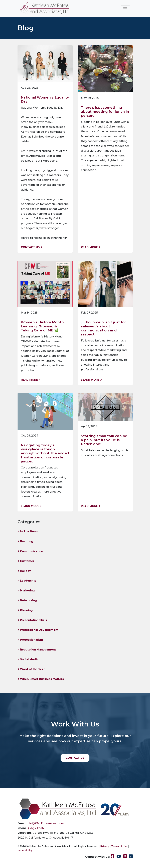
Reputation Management (37, 650)
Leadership (27, 581)
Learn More (91, 380)
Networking (27, 600)
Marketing (26, 591)
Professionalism (30, 640)
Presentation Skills (32, 620)
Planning (25, 610)
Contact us (32, 247)
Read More (91, 247)
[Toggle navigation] (125, 9)
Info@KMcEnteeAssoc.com (45, 823)
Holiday (24, 571)
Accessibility (25, 850)
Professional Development (38, 630)
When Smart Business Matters (41, 679)
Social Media (28, 659)
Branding (25, 541)
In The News (28, 531)
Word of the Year (31, 669)
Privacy (105, 846)
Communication (30, 551)
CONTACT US (75, 758)
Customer (26, 561)
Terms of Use (119, 846)
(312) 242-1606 (38, 828)
